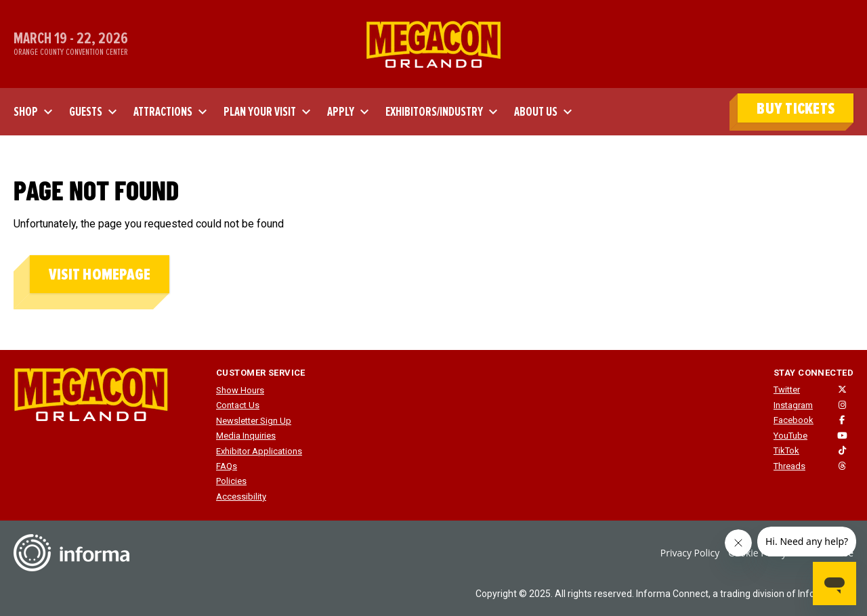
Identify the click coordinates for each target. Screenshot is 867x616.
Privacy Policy (690, 553)
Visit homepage (100, 274)
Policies (231, 481)
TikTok (786, 450)
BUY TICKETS (796, 109)
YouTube (790, 436)
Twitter (787, 390)
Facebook (794, 420)
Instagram (793, 405)
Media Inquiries (246, 436)
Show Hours (240, 390)
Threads (789, 466)
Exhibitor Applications (259, 451)
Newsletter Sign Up (254, 421)
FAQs (227, 466)
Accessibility (241, 497)
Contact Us (238, 405)
